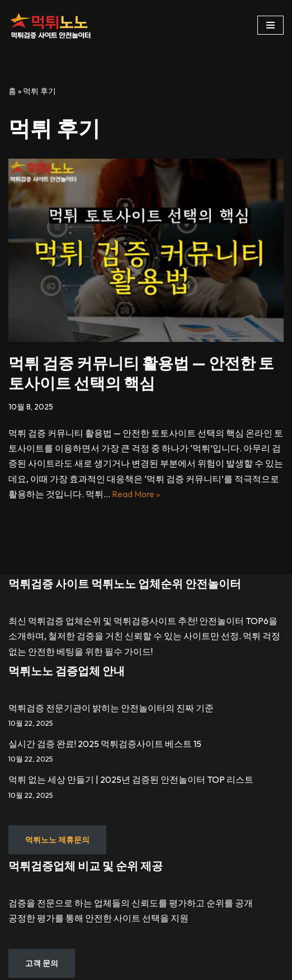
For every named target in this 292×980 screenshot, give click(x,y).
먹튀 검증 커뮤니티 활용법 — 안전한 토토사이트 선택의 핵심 (141, 373)
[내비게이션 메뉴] (270, 25)
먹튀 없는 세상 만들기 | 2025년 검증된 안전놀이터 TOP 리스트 (131, 779)
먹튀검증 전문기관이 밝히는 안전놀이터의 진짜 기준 (111, 708)
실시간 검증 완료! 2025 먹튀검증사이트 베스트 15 (105, 744)
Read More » (136, 494)
